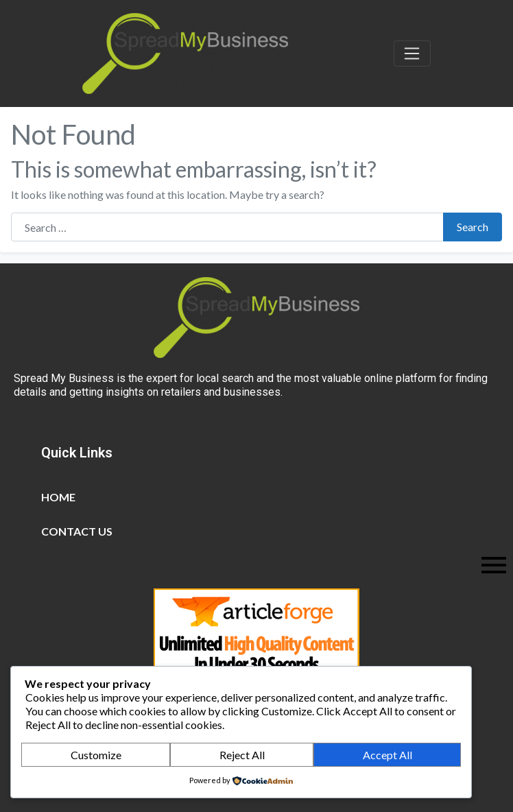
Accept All (387, 755)
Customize (96, 755)
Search (473, 227)
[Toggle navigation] (412, 53)
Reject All (242, 755)
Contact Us (77, 531)
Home (58, 497)
